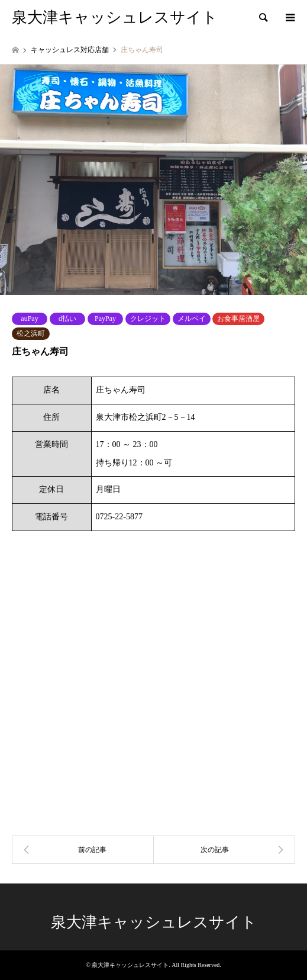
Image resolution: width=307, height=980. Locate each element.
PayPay (105, 319)
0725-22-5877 (119, 517)
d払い (67, 319)
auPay (29, 319)
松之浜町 (31, 333)
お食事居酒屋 (238, 319)
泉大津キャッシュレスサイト (154, 922)
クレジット (148, 319)
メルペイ (192, 319)
